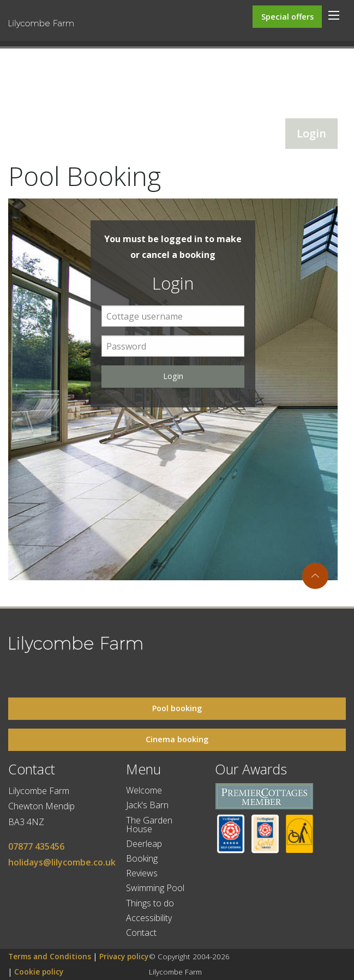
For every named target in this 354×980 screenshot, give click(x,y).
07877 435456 (36, 846)
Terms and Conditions (50, 956)
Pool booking (177, 708)
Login (311, 133)
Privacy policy (124, 956)
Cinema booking (177, 739)
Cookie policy (39, 972)
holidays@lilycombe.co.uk (62, 862)
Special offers (287, 17)
